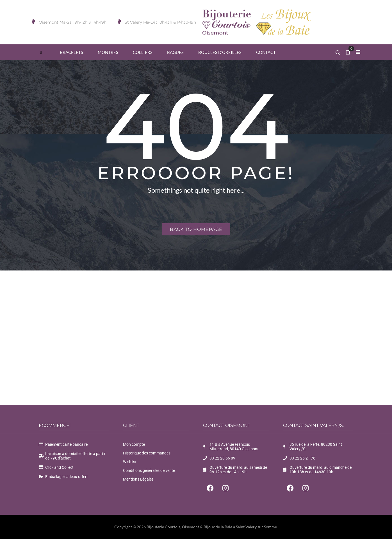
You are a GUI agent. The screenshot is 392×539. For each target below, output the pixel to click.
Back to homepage (196, 229)
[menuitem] (41, 52)
